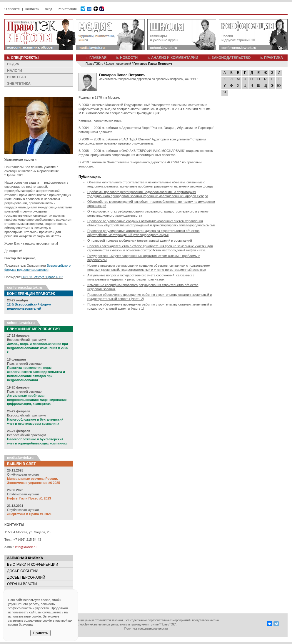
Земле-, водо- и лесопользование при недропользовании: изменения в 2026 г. (38, 348)
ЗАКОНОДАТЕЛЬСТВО (231, 58)
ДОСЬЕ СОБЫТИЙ (23, 571)
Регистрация (67, 9)
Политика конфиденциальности (146, 629)
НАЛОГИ (15, 71)
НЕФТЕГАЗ (16, 77)
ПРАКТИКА (273, 58)
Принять (40, 633)
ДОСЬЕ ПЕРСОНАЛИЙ (26, 577)
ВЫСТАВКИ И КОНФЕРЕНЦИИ (33, 565)
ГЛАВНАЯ (98, 58)
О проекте (12, 9)
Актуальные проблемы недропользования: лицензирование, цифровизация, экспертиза (37, 400)
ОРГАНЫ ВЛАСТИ (22, 584)
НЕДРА (13, 64)
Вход (48, 9)
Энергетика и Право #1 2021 (29, 514)
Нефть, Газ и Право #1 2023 (29, 498)
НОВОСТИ (129, 58)
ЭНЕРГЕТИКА (19, 84)
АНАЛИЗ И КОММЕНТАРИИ (175, 58)
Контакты (32, 9)
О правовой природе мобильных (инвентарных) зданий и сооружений (140, 240)
